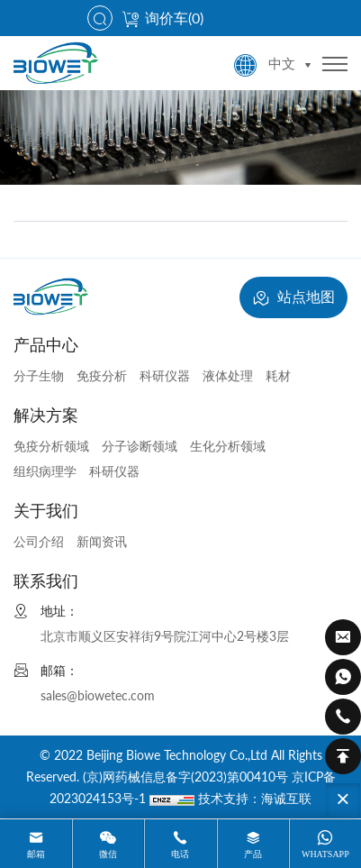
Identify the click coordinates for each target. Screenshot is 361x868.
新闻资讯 (102, 541)
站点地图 (293, 298)
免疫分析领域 (51, 446)
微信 (108, 854)
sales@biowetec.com (98, 695)
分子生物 (39, 375)
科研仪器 (165, 375)
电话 (180, 854)
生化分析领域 (228, 446)
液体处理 (228, 375)
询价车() (162, 18)
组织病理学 (45, 471)
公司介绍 (39, 541)
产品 (253, 854)
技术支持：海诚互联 (255, 798)
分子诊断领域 (140, 446)
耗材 (278, 375)
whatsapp (325, 854)
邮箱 (36, 854)
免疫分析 (102, 375)
